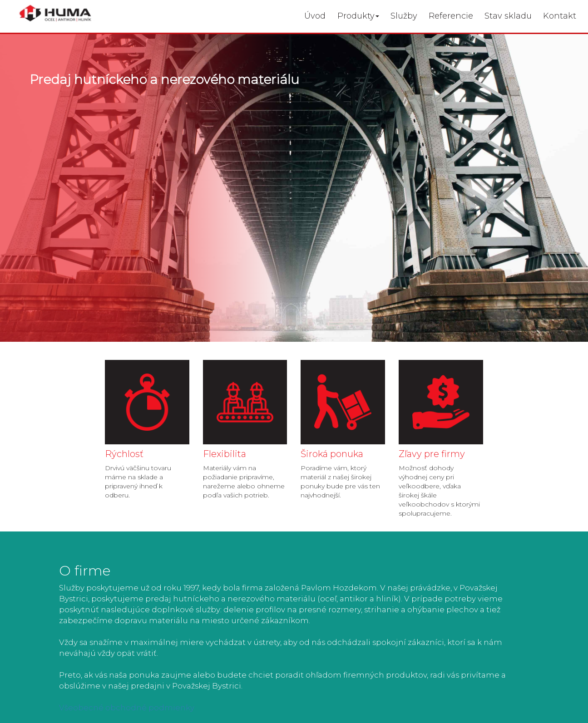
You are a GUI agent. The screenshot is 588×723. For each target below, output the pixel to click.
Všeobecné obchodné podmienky (127, 708)
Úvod (315, 16)
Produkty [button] (358, 16)
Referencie (451, 16)
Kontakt (560, 16)
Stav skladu (508, 16)
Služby (404, 16)
